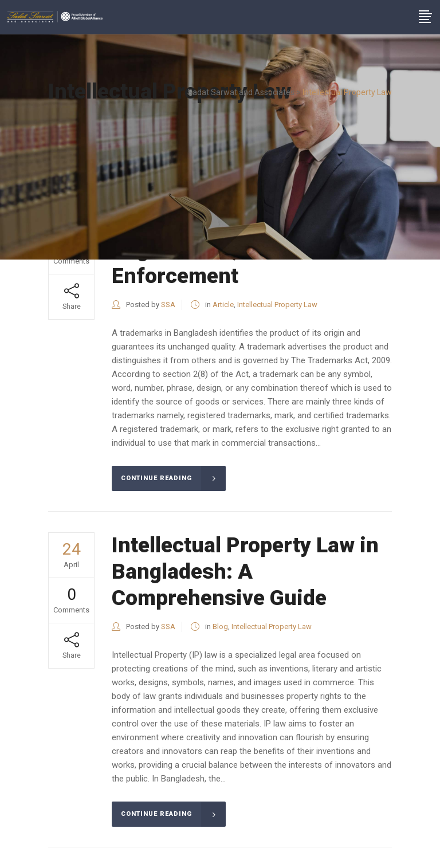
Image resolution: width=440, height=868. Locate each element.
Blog (220, 627)
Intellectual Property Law (277, 305)
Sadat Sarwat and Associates (241, 92)
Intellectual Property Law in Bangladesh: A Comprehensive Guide (245, 572)
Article (223, 305)
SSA (168, 305)
